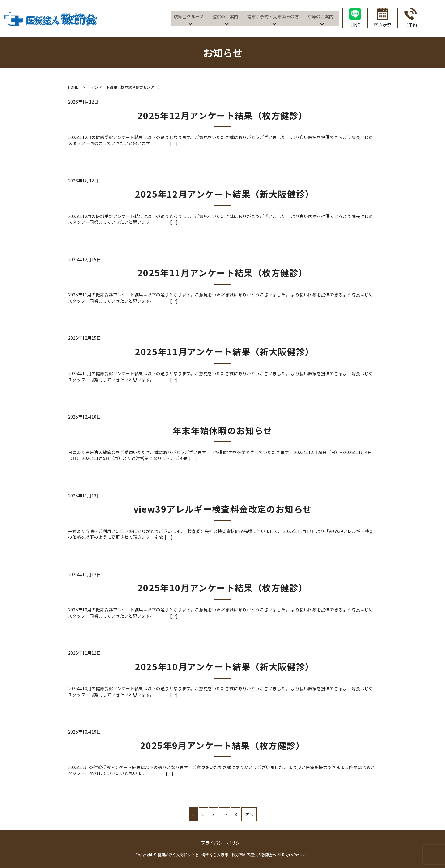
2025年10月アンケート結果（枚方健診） (222, 588)
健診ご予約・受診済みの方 (272, 16)
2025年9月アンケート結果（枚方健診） (222, 745)
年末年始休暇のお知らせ (222, 430)
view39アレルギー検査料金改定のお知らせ (223, 509)
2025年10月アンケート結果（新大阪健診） (227, 666)
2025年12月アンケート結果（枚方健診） (222, 115)
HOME (73, 87)
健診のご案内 (225, 16)
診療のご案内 (320, 16)
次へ (249, 814)
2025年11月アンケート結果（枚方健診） (222, 273)
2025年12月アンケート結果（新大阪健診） (227, 194)
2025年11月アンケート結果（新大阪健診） (227, 351)
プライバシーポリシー (222, 843)
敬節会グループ (188, 16)
